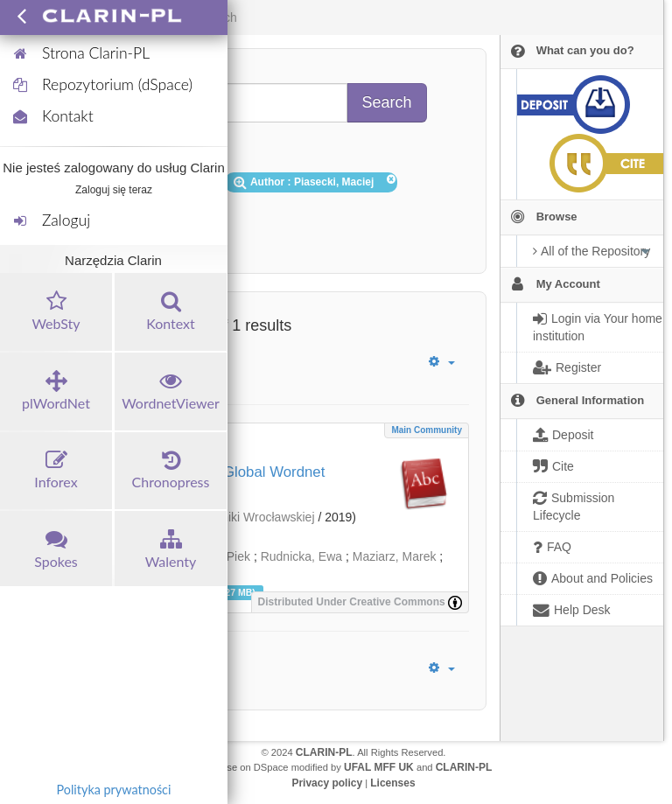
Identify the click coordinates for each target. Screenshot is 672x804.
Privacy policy (327, 783)
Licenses (392, 783)
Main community (427, 430)
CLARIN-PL (324, 752)
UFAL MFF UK (379, 767)
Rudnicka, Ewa (301, 556)
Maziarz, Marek (395, 556)
